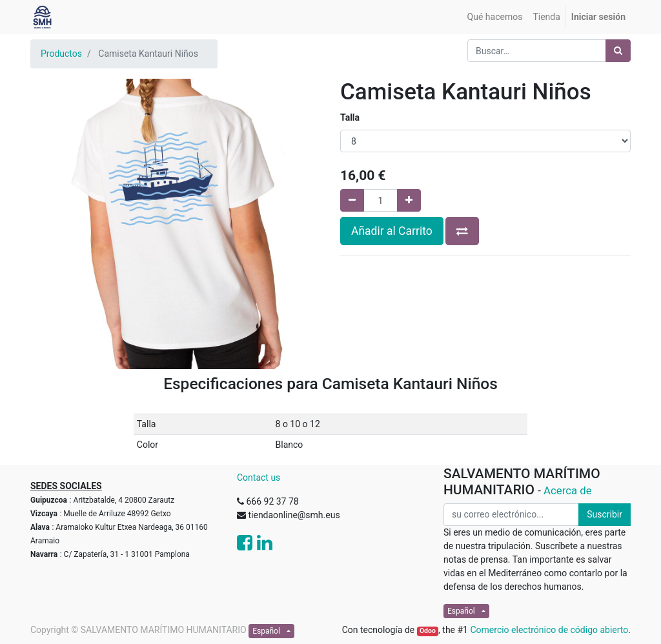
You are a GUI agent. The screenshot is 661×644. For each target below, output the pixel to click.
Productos (61, 54)
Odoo (428, 631)
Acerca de (568, 490)
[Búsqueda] (618, 51)
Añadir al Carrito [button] (392, 231)
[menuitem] (495, 17)
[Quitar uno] (352, 200)
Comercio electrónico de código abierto (549, 630)
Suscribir (605, 514)
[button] (462, 231)
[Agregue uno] (409, 200)
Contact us (259, 478)
